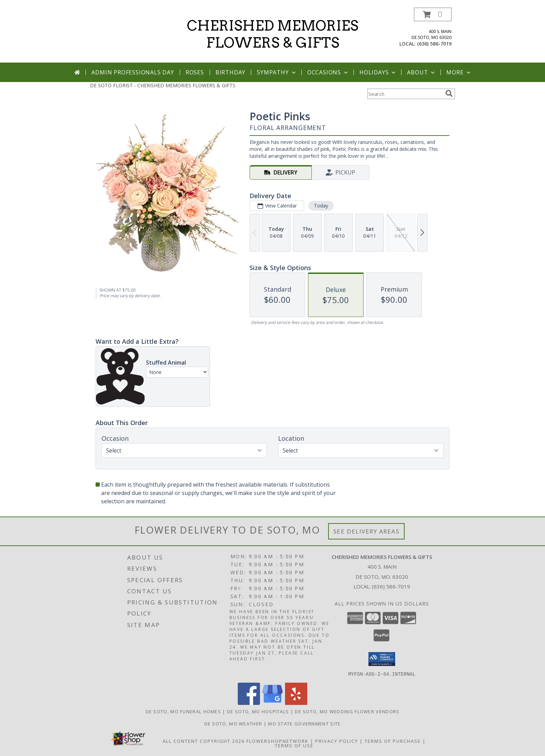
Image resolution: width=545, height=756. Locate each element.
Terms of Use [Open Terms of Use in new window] (294, 745)
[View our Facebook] (249, 703)
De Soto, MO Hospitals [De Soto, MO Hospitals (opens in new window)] (258, 711)
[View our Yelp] (296, 703)
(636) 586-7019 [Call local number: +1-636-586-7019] (434, 44)
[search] (449, 94)
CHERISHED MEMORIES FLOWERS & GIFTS (273, 34)
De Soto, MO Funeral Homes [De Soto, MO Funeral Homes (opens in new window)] (184, 711)
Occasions (328, 72)
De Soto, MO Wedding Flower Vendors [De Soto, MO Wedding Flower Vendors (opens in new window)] (347, 711)
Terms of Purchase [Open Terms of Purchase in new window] (393, 741)
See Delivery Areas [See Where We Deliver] (367, 531)
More (459, 72)
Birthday (230, 72)
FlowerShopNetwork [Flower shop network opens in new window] (278, 741)
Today (321, 206)
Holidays (378, 72)
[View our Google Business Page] (272, 703)
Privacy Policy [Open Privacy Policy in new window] (337, 741)
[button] (433, 14)
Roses (195, 72)
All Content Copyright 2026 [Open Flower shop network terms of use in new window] (204, 741)
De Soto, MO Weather (233, 723)
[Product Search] (405, 94)
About (422, 72)
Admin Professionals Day (133, 72)
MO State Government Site (304, 723)
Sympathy (277, 72)
